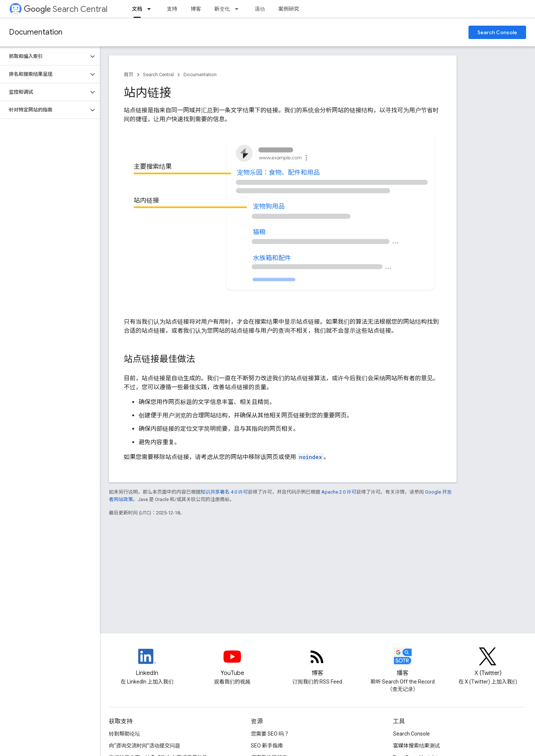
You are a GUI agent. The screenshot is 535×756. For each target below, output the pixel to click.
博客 (196, 9)
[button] (44, 56)
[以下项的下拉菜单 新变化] (239, 9)
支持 (172, 9)
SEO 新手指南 (267, 746)
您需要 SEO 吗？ (270, 734)
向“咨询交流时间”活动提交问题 (145, 746)
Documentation (36, 32)
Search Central (66, 9)
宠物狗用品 (269, 206)
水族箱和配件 (272, 258)
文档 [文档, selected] (137, 9)
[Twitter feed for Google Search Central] (488, 663)
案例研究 (289, 9)
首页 (129, 75)
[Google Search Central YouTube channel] (232, 663)
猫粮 (259, 232)
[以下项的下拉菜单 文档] (151, 9)
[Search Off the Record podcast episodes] (403, 663)
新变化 (222, 9)
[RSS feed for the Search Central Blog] (317, 663)
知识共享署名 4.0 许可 (224, 492)
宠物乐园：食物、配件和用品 (278, 172)
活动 (260, 9)
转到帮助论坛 (124, 734)
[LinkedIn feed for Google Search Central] (147, 663)
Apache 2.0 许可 (339, 492)
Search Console (497, 32)
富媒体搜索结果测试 (416, 746)
